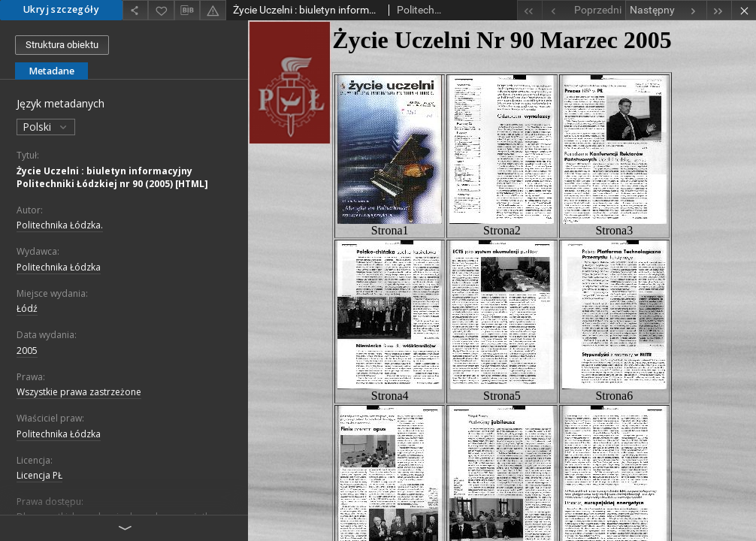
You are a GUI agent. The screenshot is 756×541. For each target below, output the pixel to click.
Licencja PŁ (39, 475)
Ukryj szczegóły (61, 9)
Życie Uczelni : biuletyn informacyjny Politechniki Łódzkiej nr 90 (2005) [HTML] (112, 177)
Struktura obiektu (62, 45)
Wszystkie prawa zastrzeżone (79, 392)
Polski (46, 127)
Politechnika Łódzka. (60, 225)
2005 (27, 351)
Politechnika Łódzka (59, 267)
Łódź (27, 308)
